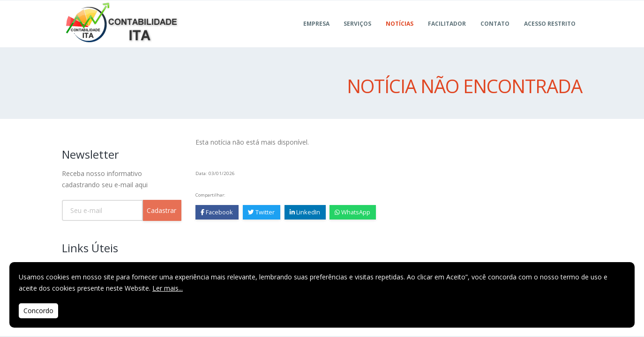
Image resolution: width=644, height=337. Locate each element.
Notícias (400, 35)
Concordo (38, 311)
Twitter (261, 212)
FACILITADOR (447, 35)
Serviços (357, 35)
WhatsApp (353, 212)
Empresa (316, 35)
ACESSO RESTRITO (550, 35)
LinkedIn (305, 212)
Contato (495, 35)
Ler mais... (168, 288)
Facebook (217, 212)
